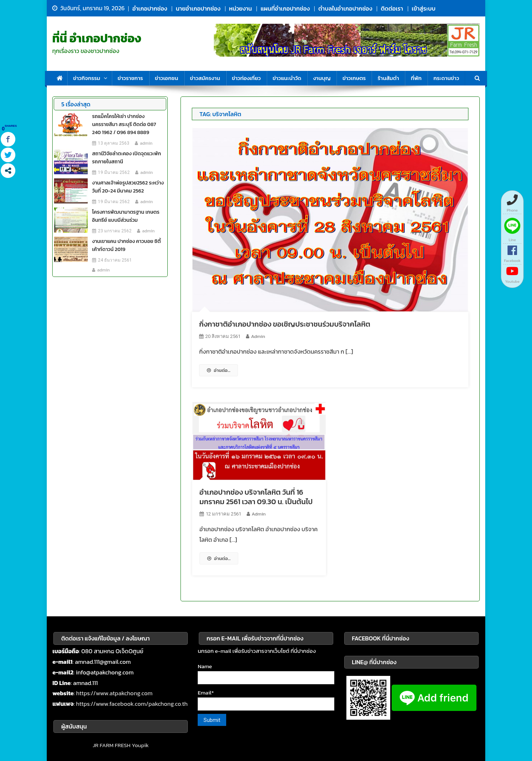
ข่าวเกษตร (354, 78)
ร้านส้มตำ (388, 78)
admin (258, 336)
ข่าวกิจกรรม (87, 78)
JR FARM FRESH (112, 745)
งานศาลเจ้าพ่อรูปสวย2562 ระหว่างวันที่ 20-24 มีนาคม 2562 (128, 187)
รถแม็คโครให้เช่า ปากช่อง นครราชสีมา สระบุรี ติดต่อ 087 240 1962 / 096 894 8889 (124, 124)
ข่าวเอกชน (167, 78)
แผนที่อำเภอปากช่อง (285, 8)
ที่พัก (416, 78)
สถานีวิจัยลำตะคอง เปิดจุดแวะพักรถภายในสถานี (127, 158)
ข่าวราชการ (130, 78)
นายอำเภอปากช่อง (198, 8)
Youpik (140, 745)
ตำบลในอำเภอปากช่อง (345, 8)
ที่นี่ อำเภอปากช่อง (97, 38)
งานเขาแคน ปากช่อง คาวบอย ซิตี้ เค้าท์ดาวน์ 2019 (126, 245)
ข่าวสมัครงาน (205, 78)
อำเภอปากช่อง (150, 8)
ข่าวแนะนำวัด (287, 78)
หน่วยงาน (241, 8)
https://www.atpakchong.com (114, 693)
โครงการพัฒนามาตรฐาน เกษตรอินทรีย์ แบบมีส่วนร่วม (126, 216)
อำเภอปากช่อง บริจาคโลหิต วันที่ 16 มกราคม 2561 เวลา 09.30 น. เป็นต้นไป (256, 497)
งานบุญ (322, 78)
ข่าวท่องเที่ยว (246, 78)
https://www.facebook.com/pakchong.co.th (132, 704)
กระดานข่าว (446, 78)
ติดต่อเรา (392, 8)
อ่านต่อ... (218, 370)
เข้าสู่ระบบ (424, 8)
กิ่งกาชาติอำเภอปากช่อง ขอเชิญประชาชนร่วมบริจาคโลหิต (285, 324)
